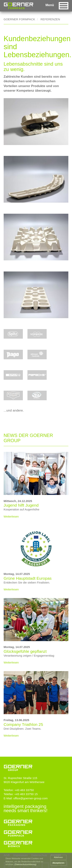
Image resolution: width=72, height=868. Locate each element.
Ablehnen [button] (58, 857)
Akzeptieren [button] (58, 863)
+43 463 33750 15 (26, 794)
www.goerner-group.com (18, 765)
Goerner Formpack (19, 19)
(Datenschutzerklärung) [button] (25, 864)
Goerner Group (19, 6)
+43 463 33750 (24, 790)
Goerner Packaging (18, 822)
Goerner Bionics (18, 843)
